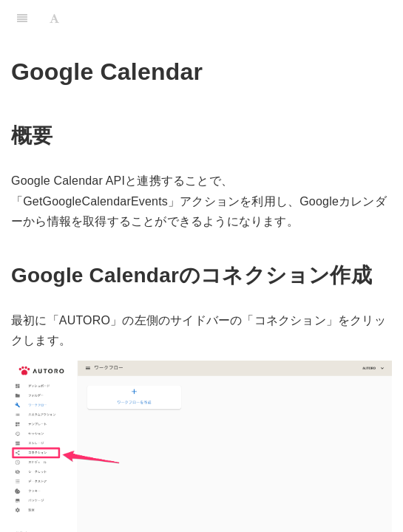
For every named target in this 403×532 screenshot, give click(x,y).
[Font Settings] (54, 18)
